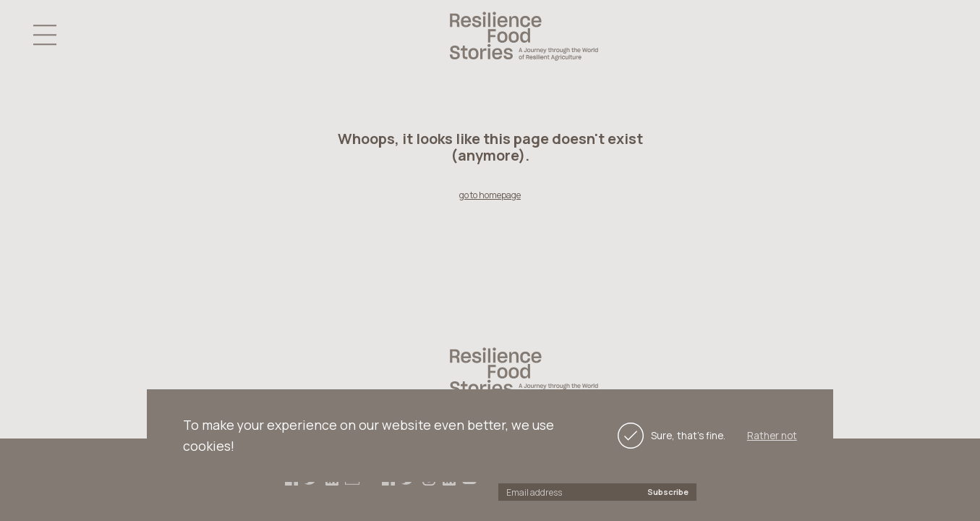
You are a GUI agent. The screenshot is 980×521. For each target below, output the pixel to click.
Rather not (772, 436)
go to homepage (490, 195)
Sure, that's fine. (670, 436)
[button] (45, 36)
